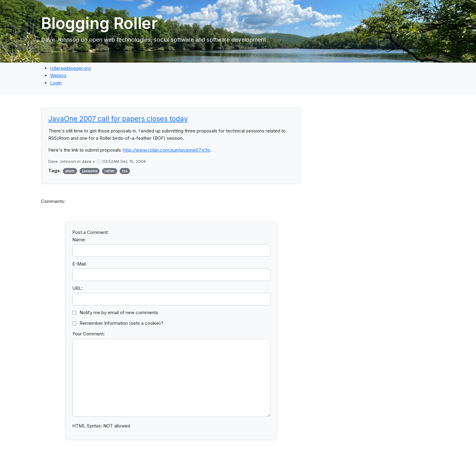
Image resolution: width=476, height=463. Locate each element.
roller (110, 171)
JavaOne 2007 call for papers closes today (118, 119)
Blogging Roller (99, 23)
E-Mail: (80, 264)
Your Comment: (88, 334)
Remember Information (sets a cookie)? (121, 323)
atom (70, 171)
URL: (77, 288)
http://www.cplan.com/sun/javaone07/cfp (167, 150)
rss (125, 171)
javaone (90, 171)
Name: (79, 240)
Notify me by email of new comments (119, 312)
